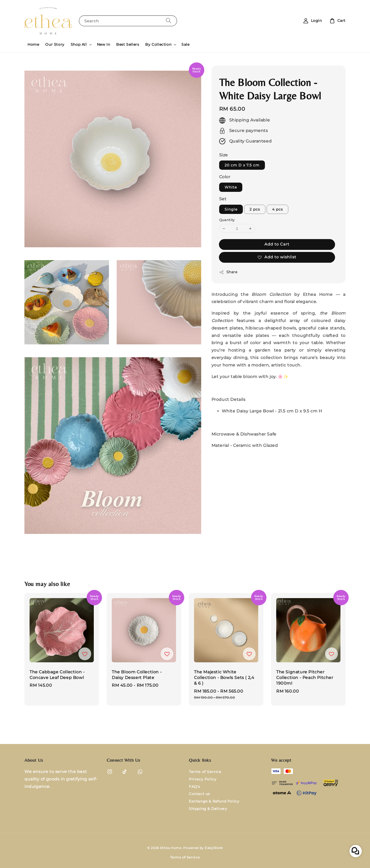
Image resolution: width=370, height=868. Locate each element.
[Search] (169, 21)
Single (231, 209)
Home (33, 44)
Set (223, 199)
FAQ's (195, 787)
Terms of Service (205, 772)
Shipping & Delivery (208, 809)
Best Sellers (128, 44)
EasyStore (214, 848)
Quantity (227, 220)
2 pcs (255, 209)
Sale (185, 44)
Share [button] (228, 272)
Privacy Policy (203, 779)
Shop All (79, 44)
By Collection (158, 44)
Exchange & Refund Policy (214, 801)
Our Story (55, 44)
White (231, 187)
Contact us (199, 794)
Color (225, 177)
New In (104, 44)
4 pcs (277, 209)
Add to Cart (277, 244)
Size (224, 155)
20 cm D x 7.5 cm (242, 165)
